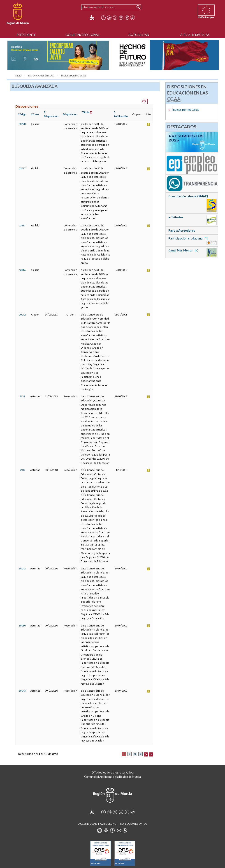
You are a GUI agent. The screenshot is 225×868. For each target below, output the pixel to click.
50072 (22, 314)
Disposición (70, 114)
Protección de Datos (133, 824)
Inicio (18, 76)
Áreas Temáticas (195, 35)
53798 (22, 124)
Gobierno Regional (82, 35)
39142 (22, 568)
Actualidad (139, 35)
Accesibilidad (88, 824)
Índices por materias (74, 76)
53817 (22, 225)
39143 (22, 691)
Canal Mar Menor (184, 250)
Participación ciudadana (189, 238)
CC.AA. (35, 114)
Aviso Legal (108, 824)
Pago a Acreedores (182, 230)
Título (86, 112)
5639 (22, 396)
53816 (22, 270)
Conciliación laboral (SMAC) (188, 196)
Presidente (26, 35)
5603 (22, 470)
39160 (22, 625)
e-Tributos (176, 217)
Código (22, 114)
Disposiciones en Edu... (41, 76)
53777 (22, 168)
